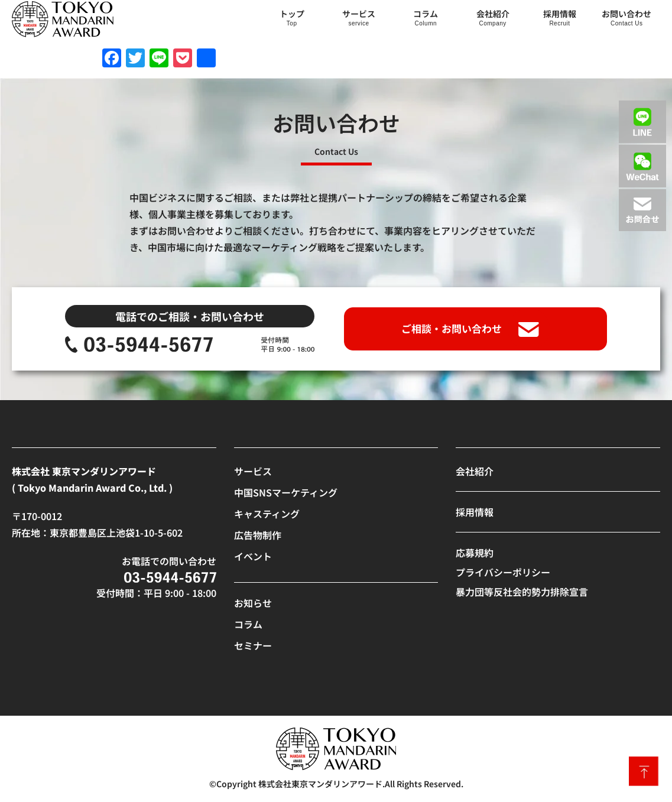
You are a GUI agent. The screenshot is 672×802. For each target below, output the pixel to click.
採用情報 (560, 14)
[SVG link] (63, 19)
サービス (359, 14)
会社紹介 (493, 14)
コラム (426, 14)
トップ (292, 14)
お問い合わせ (626, 14)
